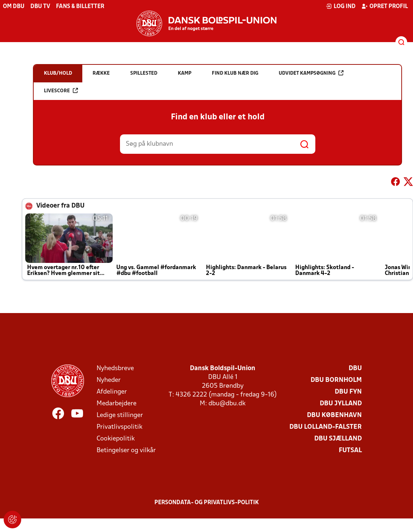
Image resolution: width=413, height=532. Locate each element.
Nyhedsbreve (115, 369)
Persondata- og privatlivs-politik (207, 503)
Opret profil (385, 6)
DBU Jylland (341, 404)
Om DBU (14, 7)
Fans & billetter (80, 7)
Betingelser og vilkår (126, 451)
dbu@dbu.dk (227, 404)
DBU (355, 369)
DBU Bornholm (336, 380)
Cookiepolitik (116, 439)
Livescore (61, 91)
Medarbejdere (117, 404)
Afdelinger (112, 392)
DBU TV (40, 7)
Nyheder (109, 380)
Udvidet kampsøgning (311, 73)
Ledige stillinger (120, 415)
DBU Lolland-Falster (326, 427)
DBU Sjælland (338, 439)
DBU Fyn (348, 392)
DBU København (334, 415)
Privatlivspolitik (119, 427)
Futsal (350, 451)
